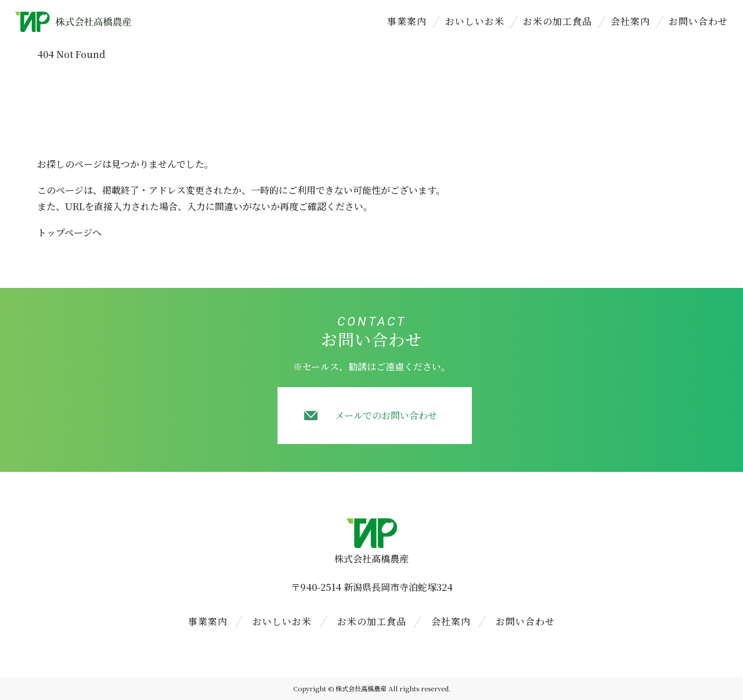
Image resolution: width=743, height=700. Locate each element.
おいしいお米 (475, 21)
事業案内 (407, 21)
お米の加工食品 (558, 21)
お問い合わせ (698, 21)
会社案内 (630, 21)
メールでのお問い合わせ (386, 415)
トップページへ (69, 232)
